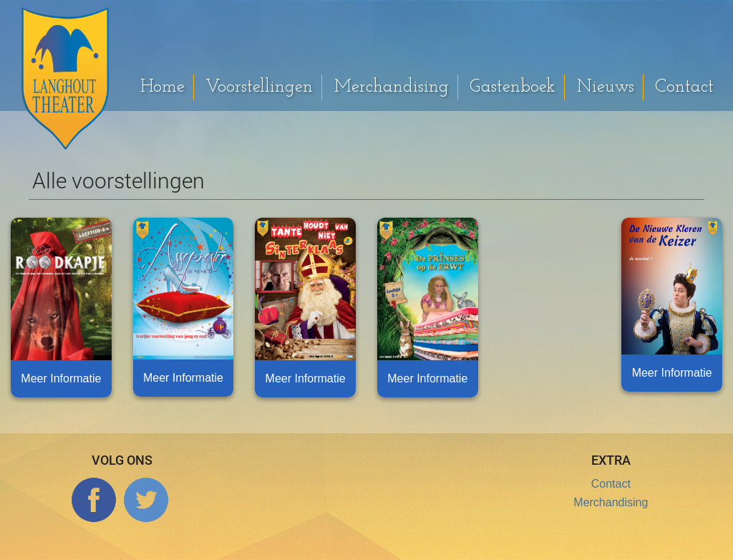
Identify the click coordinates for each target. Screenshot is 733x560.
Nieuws (606, 87)
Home (162, 87)
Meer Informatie (61, 378)
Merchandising (392, 87)
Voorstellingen (259, 87)
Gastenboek (513, 87)
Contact (684, 87)
